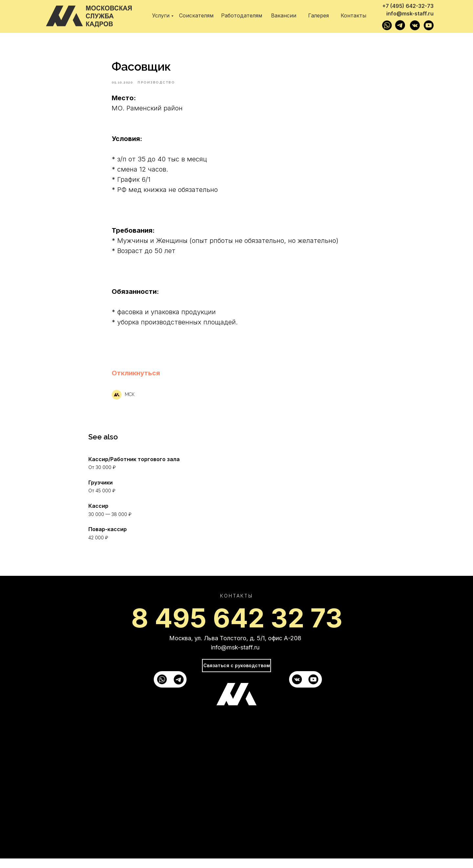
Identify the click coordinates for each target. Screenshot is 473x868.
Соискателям (196, 15)
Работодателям (242, 15)
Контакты (353, 15)
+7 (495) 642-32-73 (408, 6)
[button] (136, 378)
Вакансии (284, 15)
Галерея (318, 15)
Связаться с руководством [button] (237, 675)
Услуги (161, 15)
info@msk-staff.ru (410, 13)
